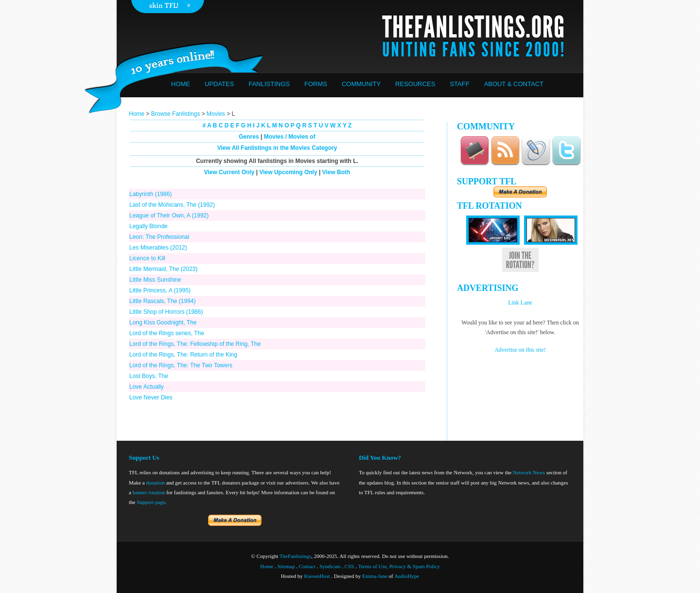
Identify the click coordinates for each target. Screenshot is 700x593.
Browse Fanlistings (176, 114)
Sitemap (286, 566)
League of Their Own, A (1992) (169, 216)
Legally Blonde (149, 226)
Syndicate (330, 566)
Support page (151, 502)
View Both (336, 172)
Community (361, 84)
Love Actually (147, 387)
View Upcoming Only (288, 172)
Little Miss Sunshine (155, 280)
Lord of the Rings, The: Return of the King (183, 355)
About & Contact (514, 84)
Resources (415, 84)
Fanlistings (269, 84)
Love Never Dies (151, 397)
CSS (350, 566)
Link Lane (520, 303)
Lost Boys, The (149, 376)
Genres (249, 137)
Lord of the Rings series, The (167, 333)
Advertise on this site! (520, 350)
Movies (216, 114)
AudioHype (407, 576)
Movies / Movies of (290, 137)
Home (181, 84)
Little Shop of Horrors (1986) (166, 312)
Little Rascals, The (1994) (163, 301)
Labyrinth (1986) (150, 194)
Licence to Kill (147, 258)
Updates (219, 84)
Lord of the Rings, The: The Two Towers (181, 365)
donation (155, 483)
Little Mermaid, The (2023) (164, 269)
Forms (316, 84)
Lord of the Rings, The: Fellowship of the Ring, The (195, 344)
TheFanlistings (295, 556)
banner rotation (149, 492)
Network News (529, 472)
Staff (459, 84)
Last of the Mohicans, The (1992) (172, 205)
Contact (307, 566)
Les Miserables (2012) (158, 248)
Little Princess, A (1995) (160, 290)
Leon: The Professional (159, 237)
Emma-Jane (375, 576)
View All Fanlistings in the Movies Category (277, 148)
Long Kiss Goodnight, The (163, 323)
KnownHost (317, 576)
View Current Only (229, 172)
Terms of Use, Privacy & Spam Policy (399, 566)
